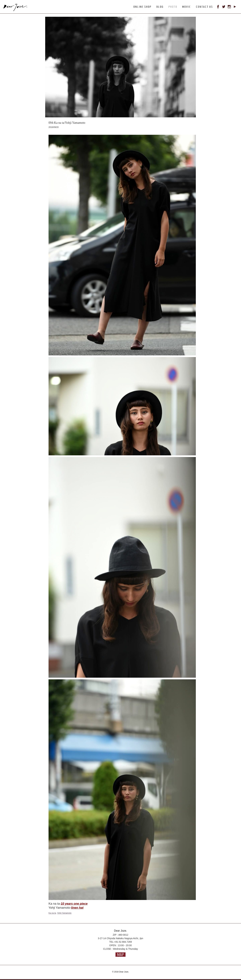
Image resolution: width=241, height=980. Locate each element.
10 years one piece (74, 904)
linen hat (77, 908)
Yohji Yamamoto (64, 913)
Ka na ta (52, 913)
